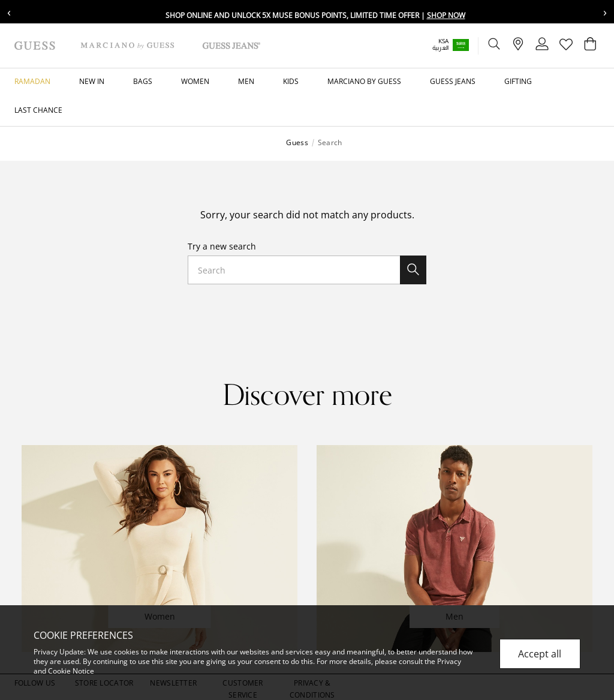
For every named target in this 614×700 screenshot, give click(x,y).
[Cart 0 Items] (590, 47)
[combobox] (307, 270)
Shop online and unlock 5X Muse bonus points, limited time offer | (315, 15)
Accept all (540, 654)
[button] (459, 45)
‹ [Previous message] (9, 12)
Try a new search (222, 246)
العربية (440, 48)
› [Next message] (605, 12)
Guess (297, 143)
